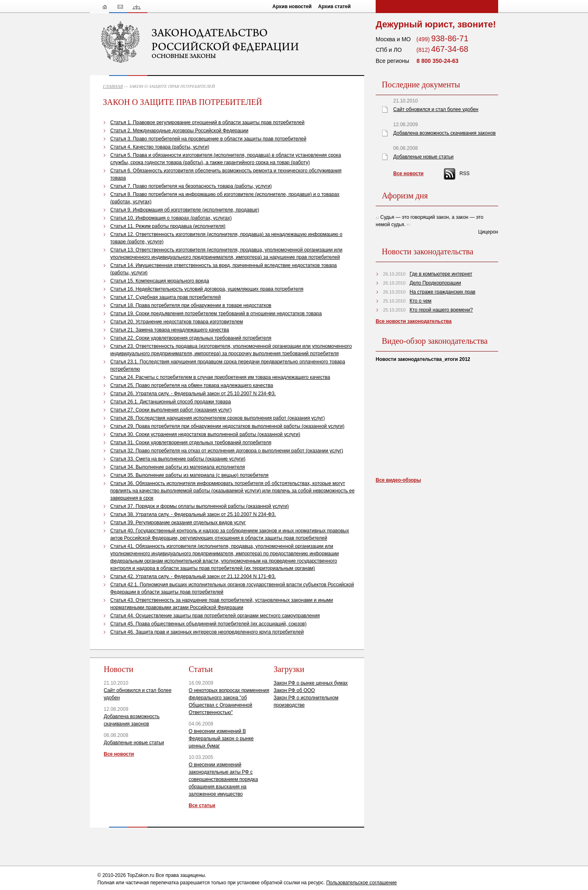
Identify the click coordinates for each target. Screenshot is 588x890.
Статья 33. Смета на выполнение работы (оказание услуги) (178, 459)
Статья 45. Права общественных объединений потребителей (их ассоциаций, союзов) (208, 624)
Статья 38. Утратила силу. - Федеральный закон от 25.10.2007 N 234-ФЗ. (193, 514)
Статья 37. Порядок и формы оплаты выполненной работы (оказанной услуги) (199, 506)
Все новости (119, 754)
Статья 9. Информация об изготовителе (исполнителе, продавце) (185, 210)
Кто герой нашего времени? (441, 310)
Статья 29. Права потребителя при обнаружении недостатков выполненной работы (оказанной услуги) (227, 426)
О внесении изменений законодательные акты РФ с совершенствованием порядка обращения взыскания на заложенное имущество (223, 779)
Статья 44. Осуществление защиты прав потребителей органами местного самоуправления (215, 616)
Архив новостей (292, 7)
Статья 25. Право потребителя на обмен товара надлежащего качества (192, 385)
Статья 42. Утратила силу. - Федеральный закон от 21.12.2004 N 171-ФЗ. (193, 576)
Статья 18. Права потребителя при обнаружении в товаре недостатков (191, 305)
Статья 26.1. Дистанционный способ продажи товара (171, 402)
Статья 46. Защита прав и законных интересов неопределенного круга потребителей (207, 632)
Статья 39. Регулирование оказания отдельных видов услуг (178, 523)
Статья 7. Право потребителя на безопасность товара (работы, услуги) (191, 186)
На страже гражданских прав (442, 292)
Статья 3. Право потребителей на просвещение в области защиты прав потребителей (208, 139)
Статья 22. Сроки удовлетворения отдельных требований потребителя (191, 338)
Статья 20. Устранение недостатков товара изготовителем (177, 322)
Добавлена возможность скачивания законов (444, 133)
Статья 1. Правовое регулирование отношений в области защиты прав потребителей (207, 122)
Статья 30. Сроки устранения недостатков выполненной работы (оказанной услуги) (205, 434)
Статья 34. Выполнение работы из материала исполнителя (178, 467)
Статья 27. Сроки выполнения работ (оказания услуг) (171, 410)
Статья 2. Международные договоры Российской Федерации (179, 131)
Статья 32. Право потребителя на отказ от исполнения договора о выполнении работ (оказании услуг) (227, 451)
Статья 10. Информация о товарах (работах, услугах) (171, 218)
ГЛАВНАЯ (113, 86)
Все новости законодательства (414, 321)
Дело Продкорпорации (435, 283)
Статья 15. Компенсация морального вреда (160, 281)
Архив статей (334, 7)
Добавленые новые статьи (134, 743)
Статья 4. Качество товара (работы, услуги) (160, 147)
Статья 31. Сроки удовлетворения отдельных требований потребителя (191, 443)
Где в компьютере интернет (441, 274)
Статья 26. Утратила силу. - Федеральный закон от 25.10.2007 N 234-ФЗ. (193, 394)
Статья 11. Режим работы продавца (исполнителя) (168, 226)
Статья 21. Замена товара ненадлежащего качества (170, 330)
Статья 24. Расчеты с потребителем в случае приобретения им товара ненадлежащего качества (220, 377)
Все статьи (202, 805)
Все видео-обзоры (398, 480)
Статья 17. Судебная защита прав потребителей (166, 297)
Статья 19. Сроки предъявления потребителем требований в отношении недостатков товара (216, 314)
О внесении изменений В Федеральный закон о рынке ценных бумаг (221, 739)
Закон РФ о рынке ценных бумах (311, 683)
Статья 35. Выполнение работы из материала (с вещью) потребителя (189, 475)
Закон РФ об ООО (294, 690)
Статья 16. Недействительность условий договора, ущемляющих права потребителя (207, 289)
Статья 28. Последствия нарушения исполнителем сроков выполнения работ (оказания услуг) (218, 418)
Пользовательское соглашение (362, 883)
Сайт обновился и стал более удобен (436, 109)
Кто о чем (421, 301)
